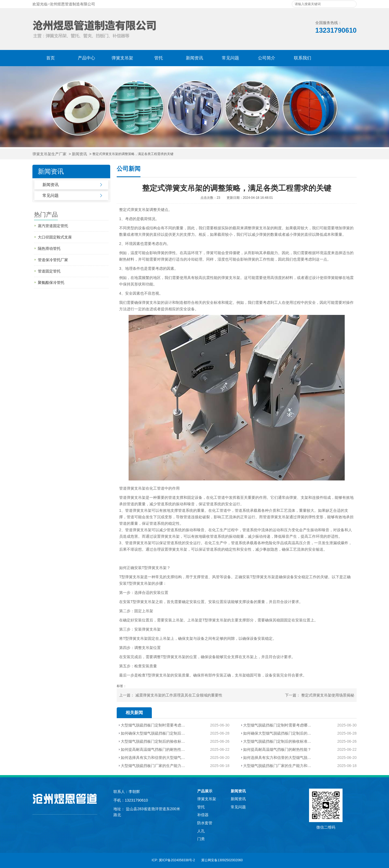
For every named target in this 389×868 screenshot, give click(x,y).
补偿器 (203, 815)
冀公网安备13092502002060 (222, 860)
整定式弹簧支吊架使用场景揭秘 (328, 695)
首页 (51, 58)
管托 (159, 58)
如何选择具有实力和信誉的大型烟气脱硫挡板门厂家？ (153, 758)
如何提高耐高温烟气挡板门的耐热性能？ (153, 749)
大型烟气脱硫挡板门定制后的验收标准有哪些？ (153, 741)
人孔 (201, 831)
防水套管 (205, 823)
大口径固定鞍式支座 (55, 237)
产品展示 (205, 791)
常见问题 (230, 58)
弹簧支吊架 (122, 58)
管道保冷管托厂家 (53, 260)
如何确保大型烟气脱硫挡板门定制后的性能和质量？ (153, 733)
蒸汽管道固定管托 (53, 226)
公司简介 (267, 58)
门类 (201, 839)
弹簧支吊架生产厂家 (49, 154)
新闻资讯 (194, 58)
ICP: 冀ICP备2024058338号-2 (173, 860)
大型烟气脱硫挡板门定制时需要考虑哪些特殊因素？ (153, 725)
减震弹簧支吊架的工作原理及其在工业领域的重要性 (179, 695)
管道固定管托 (49, 271)
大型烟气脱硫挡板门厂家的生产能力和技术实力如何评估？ (153, 766)
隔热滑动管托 (49, 248)
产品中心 (86, 58)
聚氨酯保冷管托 (51, 282)
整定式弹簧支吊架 (134, 210)
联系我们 (303, 58)
